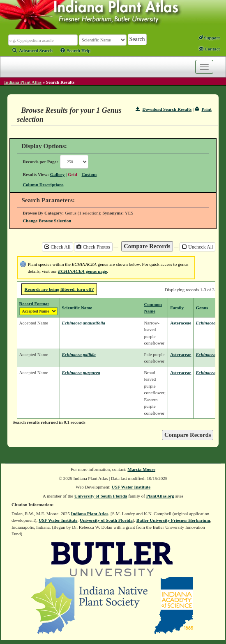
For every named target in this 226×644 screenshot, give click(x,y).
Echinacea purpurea (81, 372)
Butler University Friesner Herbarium (173, 520)
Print (203, 109)
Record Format (34, 304)
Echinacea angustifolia (84, 323)
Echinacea (205, 323)
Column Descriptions (43, 185)
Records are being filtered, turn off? (59, 289)
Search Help (76, 50)
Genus (202, 308)
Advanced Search (32, 50)
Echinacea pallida (79, 354)
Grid (73, 174)
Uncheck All (197, 247)
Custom (89, 174)
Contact (209, 49)
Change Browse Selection (47, 221)
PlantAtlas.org (160, 496)
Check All (57, 247)
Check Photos (93, 247)
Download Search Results (164, 109)
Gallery (57, 174)
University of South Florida (101, 496)
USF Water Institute (131, 487)
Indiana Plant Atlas (23, 82)
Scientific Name (77, 308)
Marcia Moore (141, 469)
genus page (82, 271)
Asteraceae (181, 323)
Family (177, 308)
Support (209, 38)
